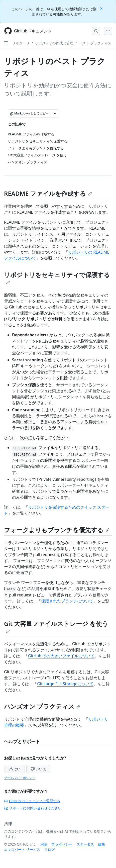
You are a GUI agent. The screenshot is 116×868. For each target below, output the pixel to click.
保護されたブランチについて (67, 601)
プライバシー (62, 844)
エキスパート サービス (22, 849)
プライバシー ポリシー (19, 778)
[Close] (102, 8)
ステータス (85, 844)
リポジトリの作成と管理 (54, 43)
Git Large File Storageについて (65, 684)
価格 (101, 844)
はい (15, 769)
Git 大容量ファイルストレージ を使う (56, 626)
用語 (44, 844)
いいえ (38, 769)
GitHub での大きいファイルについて (61, 656)
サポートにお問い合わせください (33, 808)
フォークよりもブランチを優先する (57, 530)
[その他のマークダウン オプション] (55, 113)
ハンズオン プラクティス (42, 706)
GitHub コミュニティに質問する (32, 801)
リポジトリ (21, 43)
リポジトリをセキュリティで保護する (57, 278)
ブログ (49, 849)
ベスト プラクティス (95, 43)
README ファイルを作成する (48, 193)
